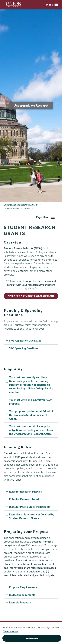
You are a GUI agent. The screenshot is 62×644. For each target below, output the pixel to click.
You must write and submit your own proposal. (31, 402)
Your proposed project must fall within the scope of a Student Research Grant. (32, 415)
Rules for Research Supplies (25, 492)
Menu (52, 5)
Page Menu (45, 217)
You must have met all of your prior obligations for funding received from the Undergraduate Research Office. (31, 430)
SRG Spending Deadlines (24, 348)
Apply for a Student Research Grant (31, 296)
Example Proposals (20, 602)
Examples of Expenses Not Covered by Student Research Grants (32, 516)
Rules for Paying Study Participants (30, 507)
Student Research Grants (17, 209)
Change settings (10, 631)
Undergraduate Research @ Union (21, 205)
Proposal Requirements (23, 587)
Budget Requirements (22, 595)
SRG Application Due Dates (25, 341)
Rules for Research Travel (24, 499)
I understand (32, 638)
